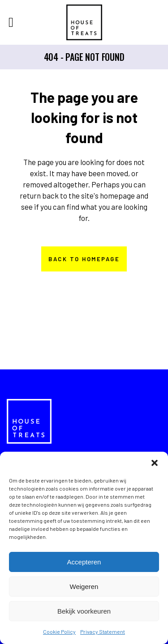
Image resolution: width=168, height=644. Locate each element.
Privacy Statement (103, 631)
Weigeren (84, 587)
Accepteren (84, 562)
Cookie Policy (59, 631)
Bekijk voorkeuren (84, 611)
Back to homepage (84, 259)
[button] (155, 463)
